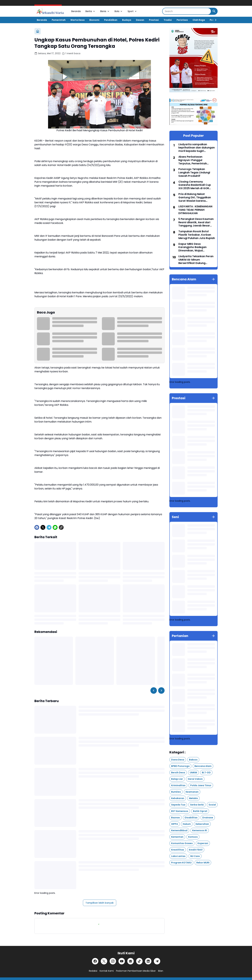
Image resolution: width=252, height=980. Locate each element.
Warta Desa (77, 20)
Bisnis (105, 11)
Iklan (161, 971)
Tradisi (168, 20)
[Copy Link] (61, 527)
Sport (132, 11)
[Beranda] (38, 31)
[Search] (187, 11)
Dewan (140, 20)
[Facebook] (37, 527)
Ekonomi (94, 20)
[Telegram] (49, 527)
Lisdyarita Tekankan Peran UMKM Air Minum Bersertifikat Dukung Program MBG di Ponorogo (196, 260)
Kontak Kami (107, 971)
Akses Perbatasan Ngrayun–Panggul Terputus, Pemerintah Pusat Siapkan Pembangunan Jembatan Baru (195, 160)
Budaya (127, 20)
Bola (119, 11)
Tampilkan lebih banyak (100, 903)
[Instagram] (113, 961)
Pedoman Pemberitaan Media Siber (136, 971)
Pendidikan (111, 20)
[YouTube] (122, 961)
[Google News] (130, 961)
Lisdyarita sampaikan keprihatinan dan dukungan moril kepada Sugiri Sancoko (197, 148)
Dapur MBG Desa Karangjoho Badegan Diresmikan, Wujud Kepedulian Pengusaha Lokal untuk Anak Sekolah (195, 247)
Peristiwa (182, 20)
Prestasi (154, 20)
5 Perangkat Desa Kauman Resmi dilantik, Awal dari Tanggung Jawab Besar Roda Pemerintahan (196, 222)
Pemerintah (59, 20)
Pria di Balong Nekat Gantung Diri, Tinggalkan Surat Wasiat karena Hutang (195, 198)
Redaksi (93, 971)
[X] (43, 527)
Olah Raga (199, 20)
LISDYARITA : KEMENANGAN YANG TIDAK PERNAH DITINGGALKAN (195, 210)
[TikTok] (139, 961)
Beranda (76, 11)
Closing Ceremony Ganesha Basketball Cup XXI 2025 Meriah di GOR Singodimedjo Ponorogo (195, 185)
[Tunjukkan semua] (213, 279)
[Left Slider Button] (154, 690)
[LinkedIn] (148, 961)
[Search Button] (214, 11)
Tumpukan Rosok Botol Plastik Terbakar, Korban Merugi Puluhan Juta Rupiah (197, 235)
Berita (90, 11)
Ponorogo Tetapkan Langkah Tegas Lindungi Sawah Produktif (194, 173)
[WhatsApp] (55, 527)
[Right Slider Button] (214, 20)
